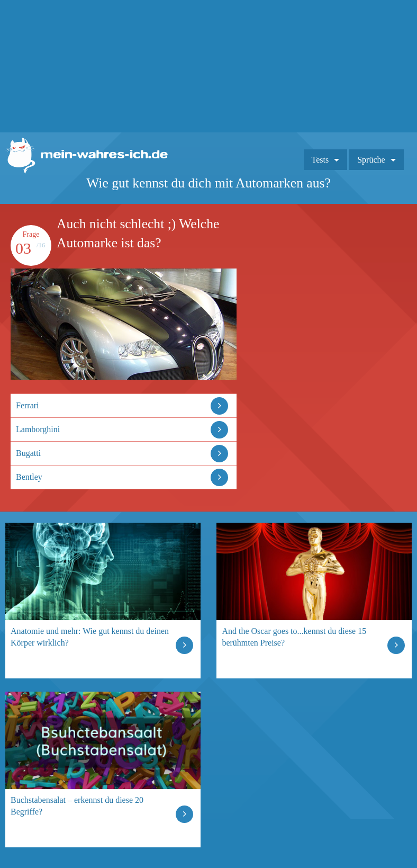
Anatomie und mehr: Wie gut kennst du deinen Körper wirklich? (90, 637)
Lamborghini (38, 429)
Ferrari (28, 405)
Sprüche (371, 160)
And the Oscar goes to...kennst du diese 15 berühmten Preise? (294, 637)
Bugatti (28, 453)
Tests (320, 160)
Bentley (29, 477)
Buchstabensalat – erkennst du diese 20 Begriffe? (77, 806)
